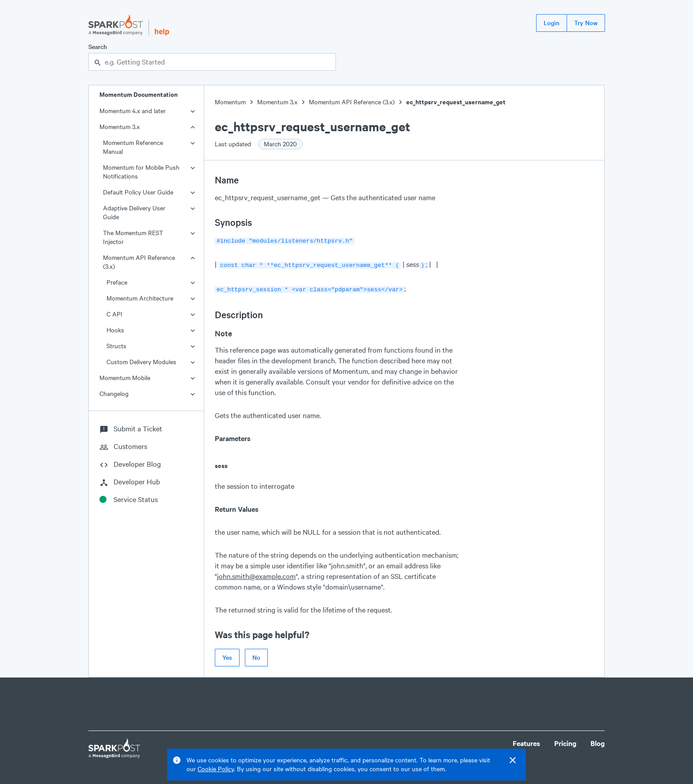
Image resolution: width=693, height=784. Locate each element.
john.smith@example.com (256, 573)
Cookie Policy (216, 769)
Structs (116, 346)
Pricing (565, 740)
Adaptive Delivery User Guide (134, 212)
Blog (598, 740)
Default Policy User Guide (138, 192)
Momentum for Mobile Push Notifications (141, 172)
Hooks (115, 330)
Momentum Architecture (140, 298)
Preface (117, 282)
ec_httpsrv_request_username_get (456, 102)
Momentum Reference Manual (133, 147)
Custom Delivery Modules (141, 362)
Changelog (114, 394)
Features (526, 740)
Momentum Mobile (125, 378)
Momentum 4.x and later (133, 111)
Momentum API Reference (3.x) (139, 262)
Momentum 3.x (120, 127)
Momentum (230, 102)
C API (114, 314)
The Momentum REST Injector (133, 237)
